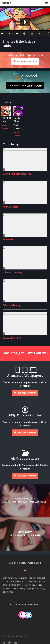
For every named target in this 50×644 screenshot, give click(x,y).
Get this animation (25, 86)
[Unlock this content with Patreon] (25, 393)
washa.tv (7, 3)
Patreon (16, 132)
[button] (46, 3)
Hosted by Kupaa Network (25, 605)
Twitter (5, 129)
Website (4, 125)
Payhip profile (17, 585)
